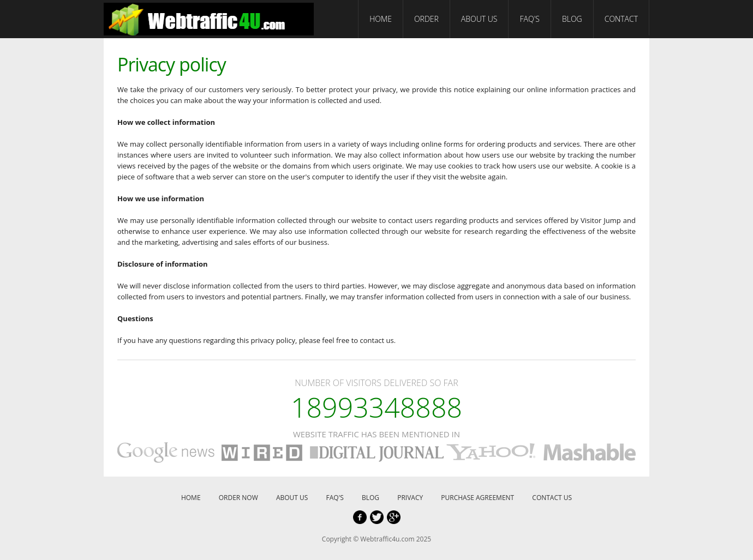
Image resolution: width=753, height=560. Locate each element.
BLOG (572, 19)
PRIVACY (410, 498)
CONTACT (621, 19)
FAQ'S (529, 19)
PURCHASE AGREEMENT (477, 498)
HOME (381, 19)
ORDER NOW (238, 498)
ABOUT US (479, 19)
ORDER (426, 19)
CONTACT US (552, 498)
